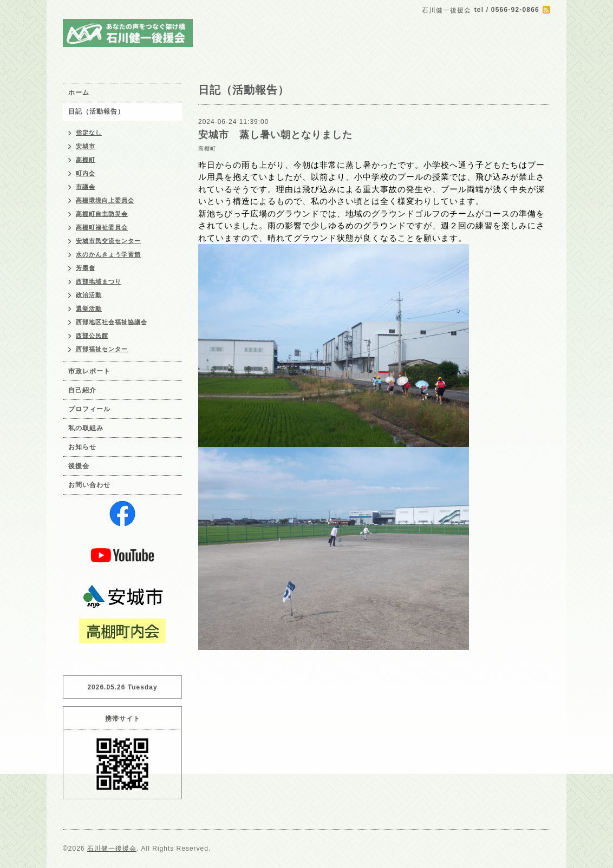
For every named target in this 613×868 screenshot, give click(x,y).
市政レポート (89, 371)
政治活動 (89, 295)
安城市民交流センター (108, 241)
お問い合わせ (89, 485)
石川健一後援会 (112, 849)
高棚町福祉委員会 (102, 227)
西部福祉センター (102, 349)
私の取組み (86, 428)
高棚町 (207, 149)
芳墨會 (86, 268)
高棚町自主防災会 (102, 214)
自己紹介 (82, 390)
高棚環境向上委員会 (105, 200)
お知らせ (82, 447)
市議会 (86, 187)
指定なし (89, 133)
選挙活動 (89, 308)
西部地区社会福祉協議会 (112, 322)
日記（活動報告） (96, 111)
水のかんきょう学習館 (108, 254)
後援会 (79, 466)
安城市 (86, 146)
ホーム (79, 93)
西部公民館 (92, 336)
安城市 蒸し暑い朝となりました (275, 135)
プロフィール (89, 409)
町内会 (86, 173)
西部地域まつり (99, 281)
